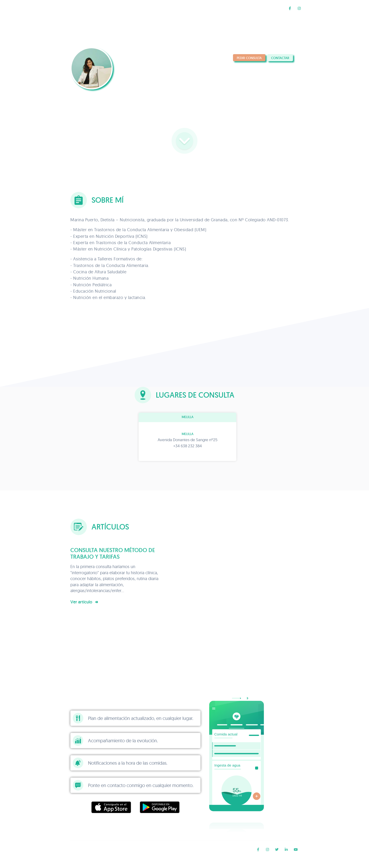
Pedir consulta (249, 58)
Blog (273, 8)
